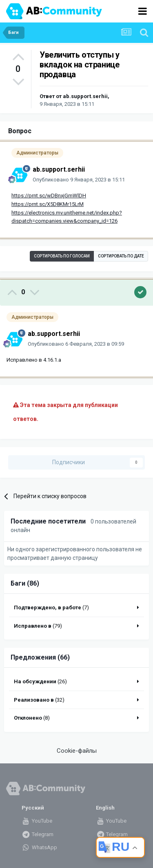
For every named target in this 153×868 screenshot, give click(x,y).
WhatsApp (39, 847)
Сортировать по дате (121, 256)
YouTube (37, 821)
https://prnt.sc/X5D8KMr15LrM (48, 204)
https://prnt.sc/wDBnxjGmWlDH (49, 196)
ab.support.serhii (85, 96)
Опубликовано (79, 180)
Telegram (38, 834)
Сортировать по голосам (62, 256)
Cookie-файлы (77, 751)
